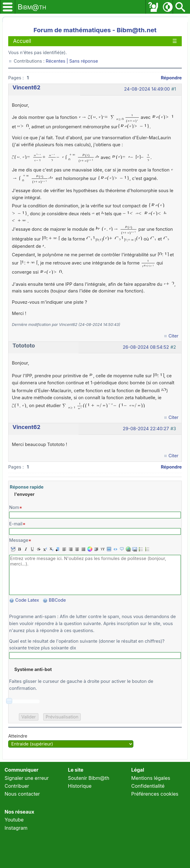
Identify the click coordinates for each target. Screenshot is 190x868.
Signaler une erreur (27, 778)
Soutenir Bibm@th (89, 778)
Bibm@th (32, 7)
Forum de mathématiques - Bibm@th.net (95, 30)
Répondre (171, 78)
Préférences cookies (155, 794)
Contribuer (17, 786)
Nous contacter (22, 794)
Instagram (16, 828)
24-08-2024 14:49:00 (147, 89)
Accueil (22, 41)
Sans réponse (83, 61)
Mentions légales (151, 778)
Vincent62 (26, 87)
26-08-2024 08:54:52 (146, 347)
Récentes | (57, 61)
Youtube (14, 820)
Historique (80, 786)
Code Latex (27, 600)
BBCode (58, 600)
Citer (173, 336)
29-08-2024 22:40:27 (146, 429)
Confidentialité (148, 786)
